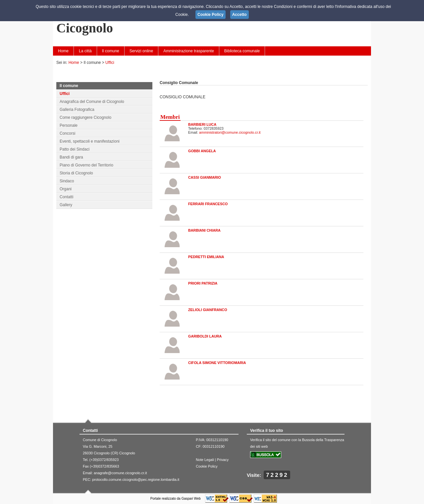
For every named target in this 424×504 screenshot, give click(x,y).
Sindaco (67, 181)
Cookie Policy (207, 466)
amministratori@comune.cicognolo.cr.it (230, 132)
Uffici (110, 63)
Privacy (223, 460)
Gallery (66, 205)
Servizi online (141, 51)
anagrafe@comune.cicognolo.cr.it (120, 473)
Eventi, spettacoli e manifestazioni (90, 141)
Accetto (239, 15)
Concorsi (67, 133)
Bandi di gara (71, 157)
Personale (69, 125)
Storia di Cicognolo (76, 173)
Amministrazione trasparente (189, 51)
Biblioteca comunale (242, 51)
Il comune (111, 51)
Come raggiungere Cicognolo (85, 117)
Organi (66, 189)
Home (63, 51)
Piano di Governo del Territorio (86, 165)
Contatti (66, 197)
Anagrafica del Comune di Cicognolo (92, 102)
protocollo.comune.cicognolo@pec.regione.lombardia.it (136, 480)
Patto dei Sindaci (75, 149)
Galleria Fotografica (77, 110)
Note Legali (205, 460)
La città (85, 51)
